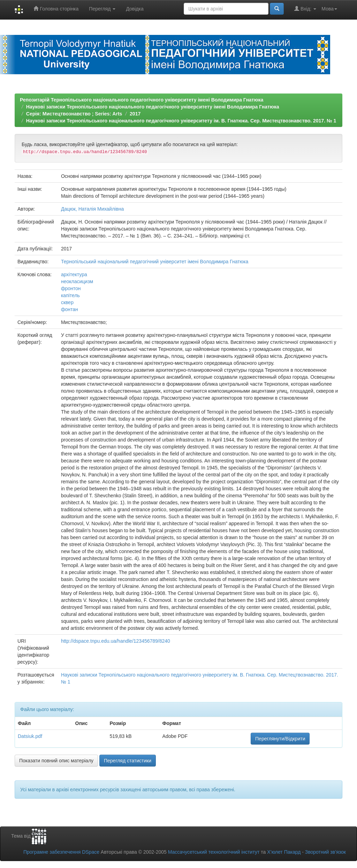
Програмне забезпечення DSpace (61, 852)
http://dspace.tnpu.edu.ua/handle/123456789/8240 (116, 641)
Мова (329, 9)
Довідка (135, 9)
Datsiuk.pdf (30, 736)
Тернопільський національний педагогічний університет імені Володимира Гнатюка (155, 262)
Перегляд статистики (128, 761)
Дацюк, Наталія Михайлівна (92, 209)
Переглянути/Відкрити (280, 739)
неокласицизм (77, 281)
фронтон (71, 288)
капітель (70, 295)
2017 (135, 114)
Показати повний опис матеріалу (56, 761)
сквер (67, 302)
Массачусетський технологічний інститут (214, 852)
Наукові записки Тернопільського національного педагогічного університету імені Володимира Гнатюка (153, 107)
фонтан (70, 309)
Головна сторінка (56, 9)
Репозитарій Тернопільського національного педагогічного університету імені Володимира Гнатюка (142, 100)
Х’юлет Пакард (284, 852)
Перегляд (102, 9)
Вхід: (305, 9)
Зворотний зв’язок (325, 852)
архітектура (74, 274)
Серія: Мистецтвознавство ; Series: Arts (74, 114)
